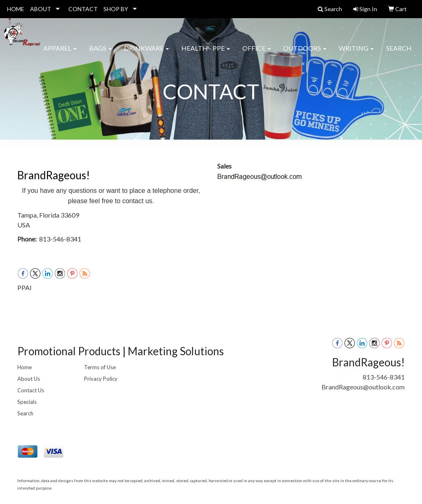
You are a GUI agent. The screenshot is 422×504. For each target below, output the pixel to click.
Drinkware (147, 53)
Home (25, 367)
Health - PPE (206, 53)
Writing (356, 53)
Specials (27, 402)
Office (257, 53)
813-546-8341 (384, 377)
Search (399, 53)
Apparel (60, 53)
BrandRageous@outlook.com (363, 387)
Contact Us (31, 390)
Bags (100, 53)
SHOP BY (116, 9)
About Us (29, 379)
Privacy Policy (101, 379)
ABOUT (41, 9)
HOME (16, 9)
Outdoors (305, 53)
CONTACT (83, 9)
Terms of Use (100, 367)
